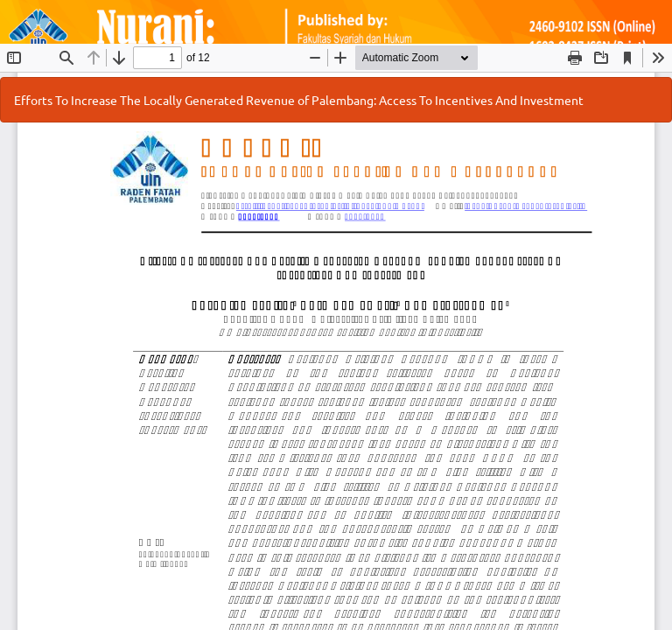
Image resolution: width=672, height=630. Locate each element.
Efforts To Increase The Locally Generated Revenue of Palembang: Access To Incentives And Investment (299, 100)
